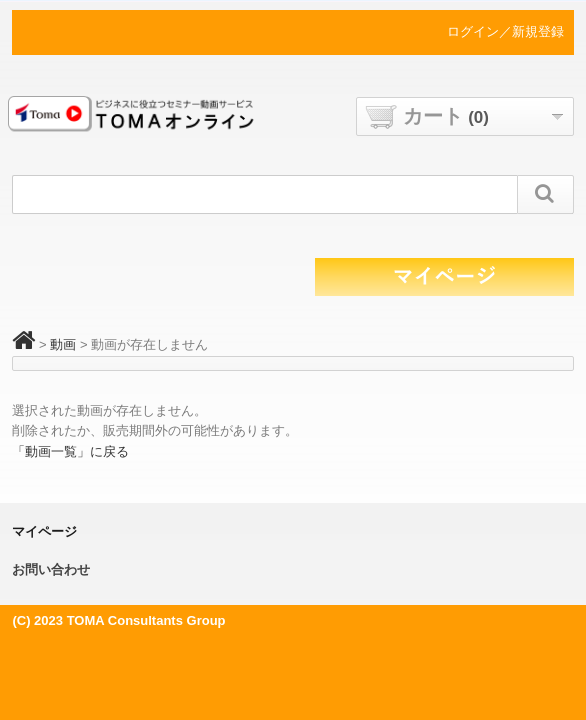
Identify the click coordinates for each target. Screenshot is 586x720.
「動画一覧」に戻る (70, 451)
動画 (63, 344)
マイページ (44, 531)
